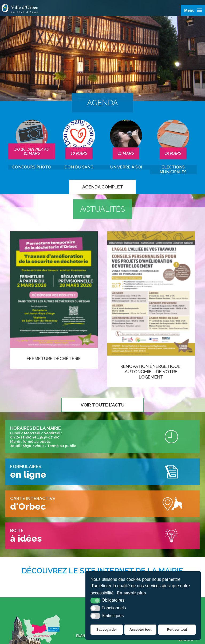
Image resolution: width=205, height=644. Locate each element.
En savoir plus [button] (131, 593)
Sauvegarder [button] (107, 629)
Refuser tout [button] (177, 629)
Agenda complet (103, 187)
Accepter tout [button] (140, 629)
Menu (189, 10)
